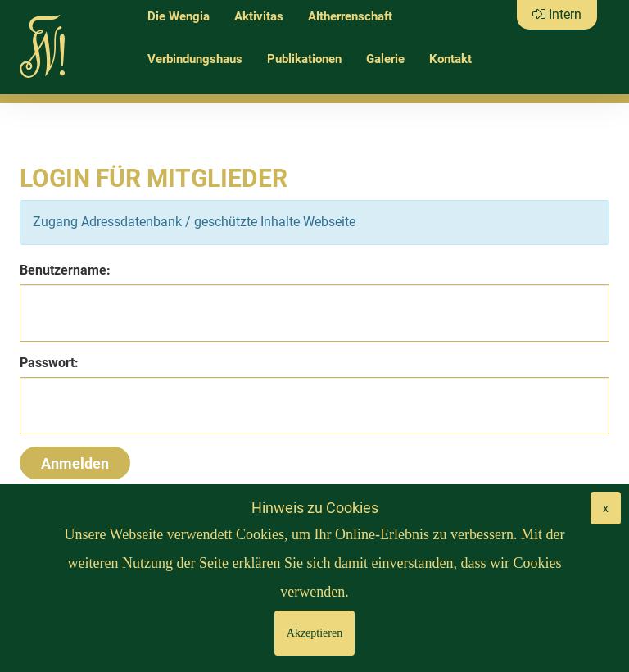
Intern (557, 14)
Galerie (385, 59)
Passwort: (49, 363)
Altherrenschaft (350, 16)
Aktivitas (259, 16)
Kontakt (450, 59)
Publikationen (304, 59)
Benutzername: (65, 270)
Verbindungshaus (195, 59)
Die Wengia (179, 16)
